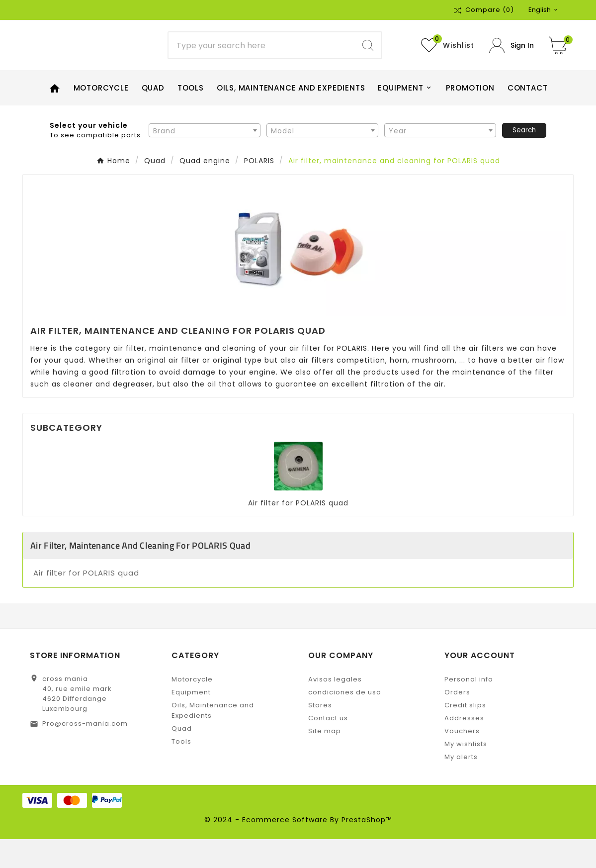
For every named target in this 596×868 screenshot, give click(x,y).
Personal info (469, 708)
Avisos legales (335, 708)
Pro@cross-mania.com (85, 752)
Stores (320, 734)
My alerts (461, 786)
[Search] (261, 60)
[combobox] (205, 159)
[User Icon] (511, 60)
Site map (325, 760)
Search (524, 159)
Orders (457, 721)
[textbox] (205, 160)
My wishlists (466, 773)
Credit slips (465, 734)
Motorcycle (192, 708)
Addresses (464, 747)
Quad (182, 757)
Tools (181, 770)
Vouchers (462, 760)
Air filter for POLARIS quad (298, 532)
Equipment (191, 721)
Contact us (328, 747)
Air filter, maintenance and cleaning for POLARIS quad (140, 574)
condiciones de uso (345, 721)
